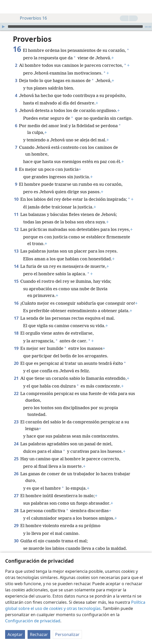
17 (16, 318)
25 (16, 459)
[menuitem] (8, 7)
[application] (76, 27)
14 (16, 266)
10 (16, 199)
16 (16, 303)
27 (16, 496)
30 (16, 541)
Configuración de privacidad (33, 621)
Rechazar (39, 634)
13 (16, 251)
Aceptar (15, 634)
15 (16, 281)
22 (16, 393)
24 (16, 444)
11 (16, 214)
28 (16, 511)
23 (16, 422)
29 (16, 526)
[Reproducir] (3, 27)
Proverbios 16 (31, 18)
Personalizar (67, 634)
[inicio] (8, 7)
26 (16, 474)
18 (16, 333)
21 (16, 378)
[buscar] (146, 7)
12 (16, 229)
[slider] (75, 27)
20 (16, 363)
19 (16, 348)
